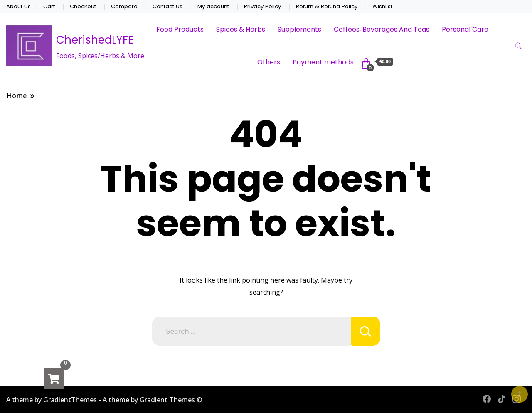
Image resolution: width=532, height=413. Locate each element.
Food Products (180, 29)
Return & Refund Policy (327, 6)
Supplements (299, 29)
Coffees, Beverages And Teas (382, 29)
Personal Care (465, 29)
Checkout (83, 6)
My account (213, 6)
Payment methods (323, 62)
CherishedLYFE (95, 40)
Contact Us (167, 6)
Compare (124, 6)
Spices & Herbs (241, 29)
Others (269, 62)
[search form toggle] (518, 46)
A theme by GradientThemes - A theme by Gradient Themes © (104, 400)
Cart (49, 6)
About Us (18, 6)
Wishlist (382, 6)
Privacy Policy (262, 6)
